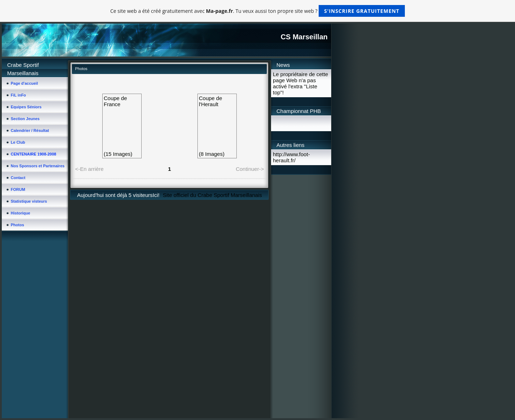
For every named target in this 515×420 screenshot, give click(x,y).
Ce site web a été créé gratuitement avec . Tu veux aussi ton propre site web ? (257, 11)
